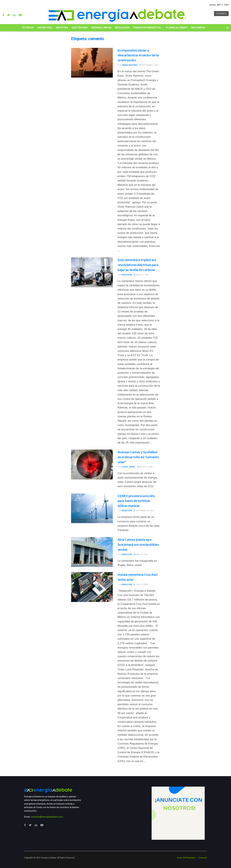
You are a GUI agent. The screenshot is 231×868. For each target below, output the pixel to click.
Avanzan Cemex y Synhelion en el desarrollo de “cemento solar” (138, 457)
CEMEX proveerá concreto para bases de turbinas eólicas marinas (136, 501)
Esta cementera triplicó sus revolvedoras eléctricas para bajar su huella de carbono (138, 265)
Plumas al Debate (177, 28)
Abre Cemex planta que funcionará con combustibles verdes (138, 544)
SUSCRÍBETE (221, 14)
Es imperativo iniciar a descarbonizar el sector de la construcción (138, 55)
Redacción (127, 275)
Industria (62, 28)
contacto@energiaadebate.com (47, 817)
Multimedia (198, 28)
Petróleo (28, 28)
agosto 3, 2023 (145, 467)
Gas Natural (45, 28)
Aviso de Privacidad (186, 858)
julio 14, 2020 (141, 585)
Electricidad (80, 28)
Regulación (122, 28)
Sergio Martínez (130, 65)
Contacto (203, 858)
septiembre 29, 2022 (144, 511)
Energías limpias (101, 28)
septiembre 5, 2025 (149, 65)
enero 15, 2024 (141, 275)
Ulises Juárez (128, 467)
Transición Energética (147, 28)
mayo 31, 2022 (141, 555)
